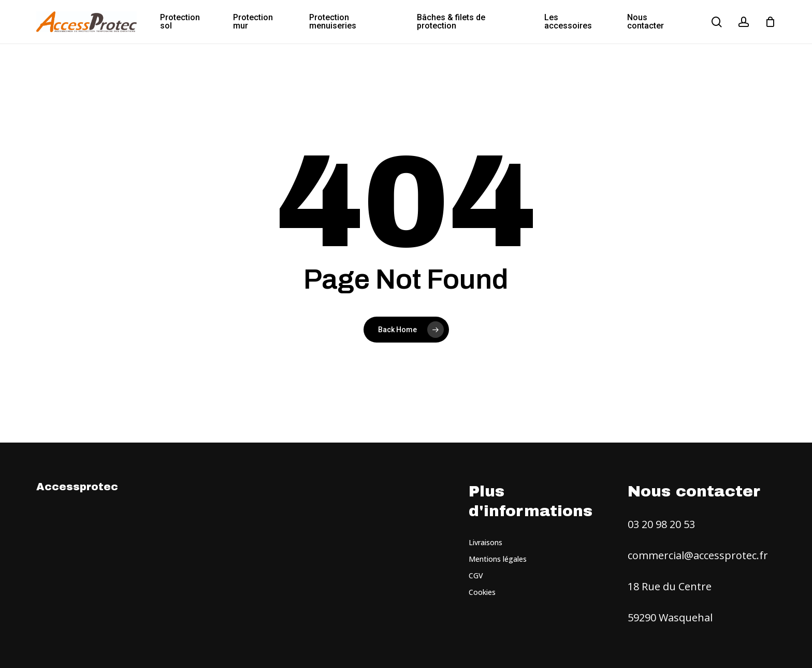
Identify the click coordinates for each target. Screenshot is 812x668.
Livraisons (485, 542)
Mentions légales (498, 559)
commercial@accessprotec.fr (698, 555)
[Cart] (770, 22)
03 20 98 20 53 (661, 524)
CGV (476, 575)
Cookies (482, 592)
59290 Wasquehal (670, 617)
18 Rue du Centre (670, 586)
